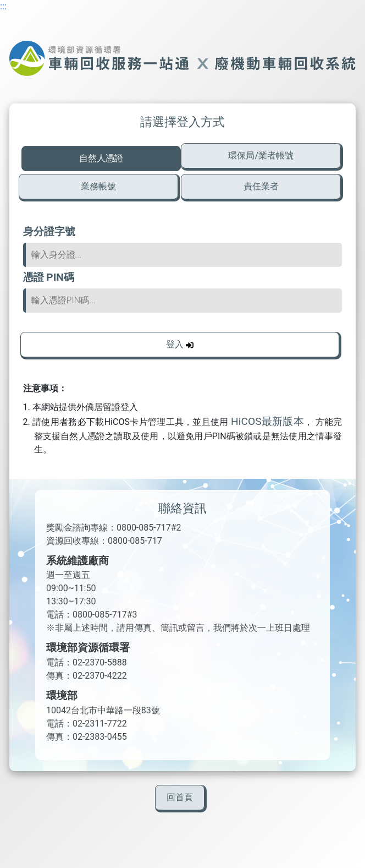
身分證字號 (49, 231)
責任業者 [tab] (261, 186)
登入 (180, 344)
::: (3, 6)
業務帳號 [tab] (98, 186)
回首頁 (180, 797)
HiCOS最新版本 (267, 421)
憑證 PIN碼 (49, 277)
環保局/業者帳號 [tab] (261, 155)
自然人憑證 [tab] (101, 158)
